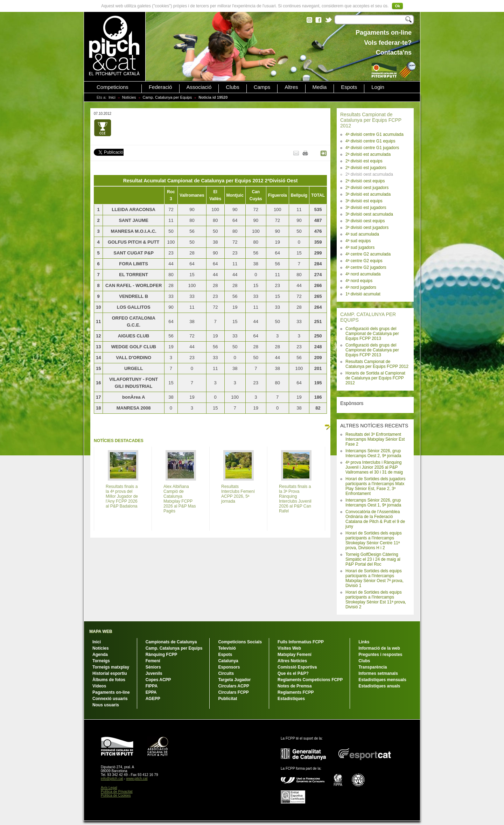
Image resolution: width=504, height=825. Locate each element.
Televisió (227, 648)
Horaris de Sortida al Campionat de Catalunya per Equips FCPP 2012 (375, 378)
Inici (112, 97)
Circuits (226, 673)
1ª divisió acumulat (363, 294)
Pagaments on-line (111, 692)
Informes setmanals (378, 673)
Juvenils (154, 673)
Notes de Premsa (295, 686)
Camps (262, 87)
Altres (291, 87)
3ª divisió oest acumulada (369, 214)
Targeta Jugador (234, 680)
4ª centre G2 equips (364, 261)
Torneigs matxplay (111, 667)
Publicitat (227, 699)
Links (364, 642)
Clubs (232, 87)
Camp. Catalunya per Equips (167, 97)
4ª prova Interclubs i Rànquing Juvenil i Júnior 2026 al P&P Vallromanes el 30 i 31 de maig (374, 467)
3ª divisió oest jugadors (367, 228)
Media (320, 87)
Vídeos (99, 686)
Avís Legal (109, 788)
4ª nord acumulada (363, 274)
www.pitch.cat (137, 779)
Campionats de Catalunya (171, 642)
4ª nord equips (359, 281)
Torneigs (101, 661)
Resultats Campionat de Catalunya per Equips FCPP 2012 (371, 120)
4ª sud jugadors (360, 247)
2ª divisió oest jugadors (367, 188)
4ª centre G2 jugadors (366, 267)
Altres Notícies (292, 661)
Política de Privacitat (117, 792)
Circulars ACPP (233, 686)
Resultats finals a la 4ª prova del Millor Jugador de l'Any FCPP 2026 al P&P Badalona (122, 496)
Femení (153, 661)
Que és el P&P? (293, 673)
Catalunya (228, 661)
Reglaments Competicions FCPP (310, 680)
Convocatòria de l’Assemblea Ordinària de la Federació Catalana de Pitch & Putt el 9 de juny (375, 519)
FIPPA (152, 686)
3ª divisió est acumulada (368, 194)
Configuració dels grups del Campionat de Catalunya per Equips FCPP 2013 (372, 334)
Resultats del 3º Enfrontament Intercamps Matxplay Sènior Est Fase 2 (375, 439)
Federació (160, 87)
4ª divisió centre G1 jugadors (372, 148)
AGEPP (153, 699)
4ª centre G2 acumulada (368, 254)
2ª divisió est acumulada (368, 154)
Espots (349, 87)
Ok (397, 6)
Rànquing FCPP (162, 655)
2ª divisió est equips (364, 161)
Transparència (373, 667)
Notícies (129, 97)
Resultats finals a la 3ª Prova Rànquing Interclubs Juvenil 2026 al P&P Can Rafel (295, 499)
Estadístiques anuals (379, 686)
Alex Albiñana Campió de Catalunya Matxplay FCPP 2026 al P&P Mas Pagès (180, 499)
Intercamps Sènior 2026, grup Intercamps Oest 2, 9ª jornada (373, 453)
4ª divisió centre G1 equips (370, 141)
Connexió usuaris (110, 699)
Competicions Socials (240, 642)
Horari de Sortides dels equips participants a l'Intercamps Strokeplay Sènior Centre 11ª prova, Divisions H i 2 (374, 540)
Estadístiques (291, 699)
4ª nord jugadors (361, 287)
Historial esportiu (110, 673)
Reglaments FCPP (296, 692)
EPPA (151, 692)
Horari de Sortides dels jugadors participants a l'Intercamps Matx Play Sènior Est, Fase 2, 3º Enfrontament (375, 486)
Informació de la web (379, 648)
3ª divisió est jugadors (366, 208)
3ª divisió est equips (364, 201)
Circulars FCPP (233, 692)
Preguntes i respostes (380, 655)
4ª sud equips (358, 241)
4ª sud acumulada (362, 234)
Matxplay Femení (295, 655)
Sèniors (153, 667)
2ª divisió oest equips (365, 181)
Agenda (100, 655)
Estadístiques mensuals (382, 680)
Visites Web (289, 648)
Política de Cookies (116, 795)
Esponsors (229, 667)
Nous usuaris (106, 705)
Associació (199, 87)
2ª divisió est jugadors (366, 168)
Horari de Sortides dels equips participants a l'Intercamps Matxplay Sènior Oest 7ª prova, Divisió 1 (374, 578)
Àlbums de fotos (109, 680)
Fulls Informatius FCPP (301, 642)
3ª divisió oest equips (365, 221)
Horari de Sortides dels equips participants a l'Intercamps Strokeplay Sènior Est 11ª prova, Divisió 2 (376, 600)
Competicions (113, 87)
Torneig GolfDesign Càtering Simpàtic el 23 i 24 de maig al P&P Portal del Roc (373, 559)
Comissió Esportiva (297, 667)
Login (378, 87)
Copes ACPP (158, 680)
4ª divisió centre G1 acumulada (374, 134)
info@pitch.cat (112, 779)
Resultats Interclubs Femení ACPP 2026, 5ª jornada (238, 494)
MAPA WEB (101, 631)
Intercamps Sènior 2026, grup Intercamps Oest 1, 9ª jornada (373, 503)
